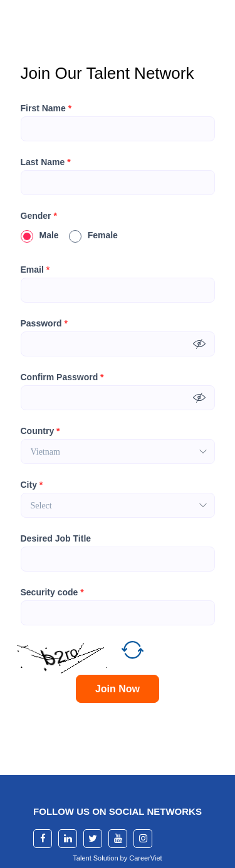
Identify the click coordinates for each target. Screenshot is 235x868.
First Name (46, 108)
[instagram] (143, 839)
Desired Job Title (56, 538)
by (125, 858)
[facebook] (43, 839)
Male (40, 235)
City (32, 485)
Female (93, 235)
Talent (83, 858)
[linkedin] (68, 839)
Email (35, 270)
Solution (107, 858)
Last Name (46, 162)
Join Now (118, 689)
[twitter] (93, 839)
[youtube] (118, 839)
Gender (39, 216)
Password (44, 323)
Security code (52, 592)
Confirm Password (62, 377)
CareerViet (145, 858)
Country (40, 431)
